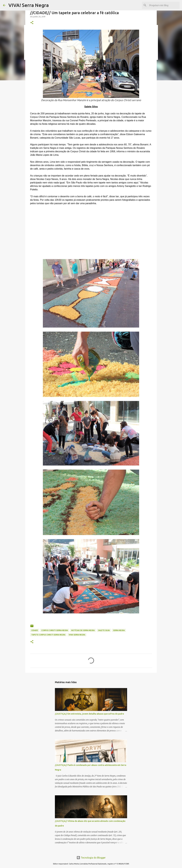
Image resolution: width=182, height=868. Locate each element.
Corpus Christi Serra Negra (55, 630)
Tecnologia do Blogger (91, 858)
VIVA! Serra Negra (29, 5)
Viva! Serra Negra (77, 635)
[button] (32, 23)
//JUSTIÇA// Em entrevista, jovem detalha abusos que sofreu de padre (89, 714)
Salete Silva (104, 630)
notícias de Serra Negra (83, 630)
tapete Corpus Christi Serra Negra (48, 635)
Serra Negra (119, 630)
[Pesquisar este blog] (164, 5)
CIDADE (35, 630)
